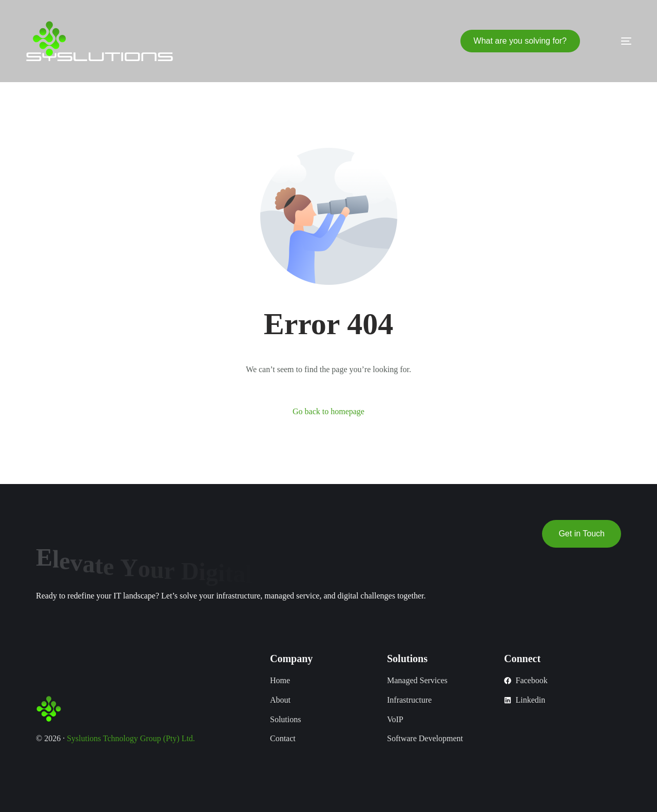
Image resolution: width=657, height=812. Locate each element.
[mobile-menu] (611, 41)
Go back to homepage (328, 411)
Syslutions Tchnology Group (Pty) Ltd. (131, 738)
